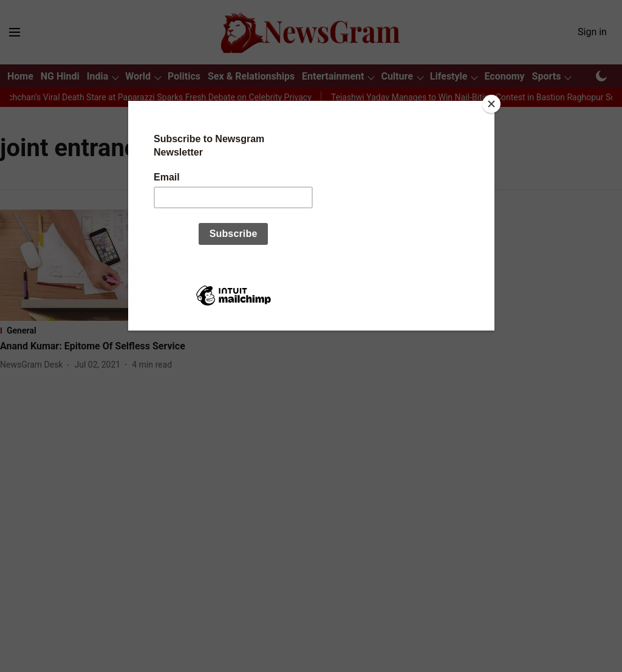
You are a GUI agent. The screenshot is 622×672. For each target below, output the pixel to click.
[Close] (491, 104)
